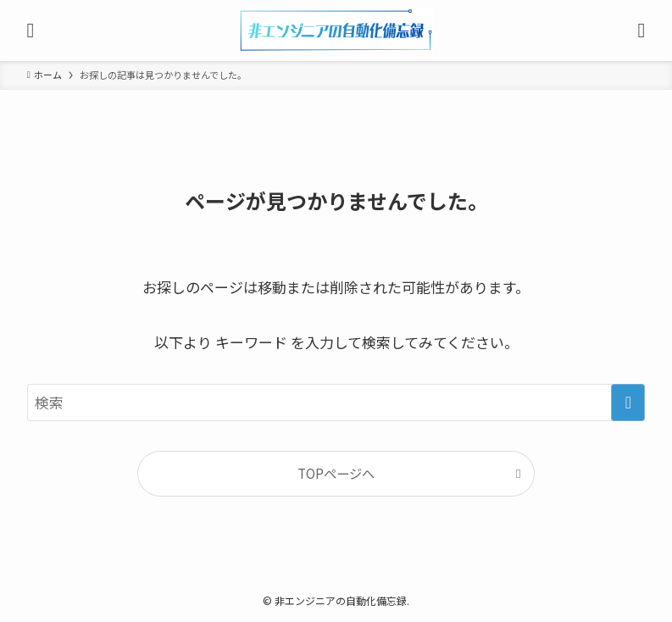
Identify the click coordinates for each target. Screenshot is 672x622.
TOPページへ (336, 473)
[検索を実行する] (628, 403)
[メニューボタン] (31, 31)
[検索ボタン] (641, 31)
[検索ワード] (336, 403)
